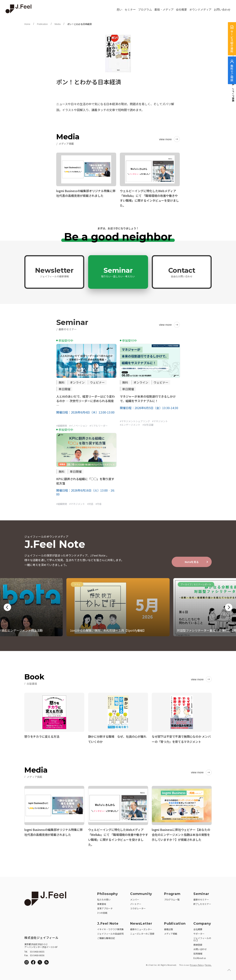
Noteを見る (192, 562)
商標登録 (198, 943)
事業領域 (102, 903)
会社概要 (181, 10)
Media (58, 24)
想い (119, 10)
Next (229, 607)
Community (141, 893)
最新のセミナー (201, 898)
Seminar (118, 272)
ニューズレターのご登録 (142, 932)
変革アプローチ (105, 907)
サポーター (199, 932)
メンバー (135, 898)
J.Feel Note (108, 922)
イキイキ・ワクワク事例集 (110, 928)
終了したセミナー (202, 903)
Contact (182, 272)
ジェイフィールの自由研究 (110, 932)
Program (172, 893)
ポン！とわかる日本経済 (79, 24)
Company (202, 922)
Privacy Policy (197, 964)
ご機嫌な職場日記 (106, 937)
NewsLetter (141, 922)
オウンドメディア (200, 10)
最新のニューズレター (141, 928)
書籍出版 (169, 928)
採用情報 (198, 952)
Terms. (208, 964)
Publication (42, 24)
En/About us (200, 957)
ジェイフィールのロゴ (202, 938)
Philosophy (108, 893)
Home (27, 24)
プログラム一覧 (172, 898)
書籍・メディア (164, 10)
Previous (7, 607)
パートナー (136, 903)
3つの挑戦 (102, 911)
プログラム (145, 10)
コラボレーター (138, 907)
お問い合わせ (222, 10)
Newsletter (54, 272)
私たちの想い (104, 898)
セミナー (130, 10)
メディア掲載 (171, 932)
